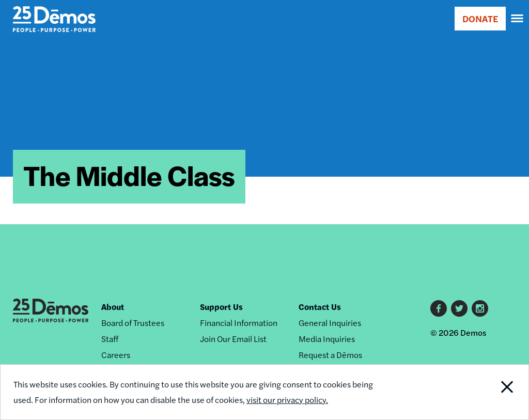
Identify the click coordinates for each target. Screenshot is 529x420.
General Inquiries (330, 323)
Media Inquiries (327, 339)
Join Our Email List (233, 339)
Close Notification (479, 392)
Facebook (439, 308)
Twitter (459, 308)
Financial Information (239, 323)
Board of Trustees (133, 323)
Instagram (480, 308)
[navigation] (518, 19)
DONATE (480, 18)
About (113, 307)
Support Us (221, 307)
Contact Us (320, 307)
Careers (116, 355)
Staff (110, 339)
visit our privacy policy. (287, 400)
